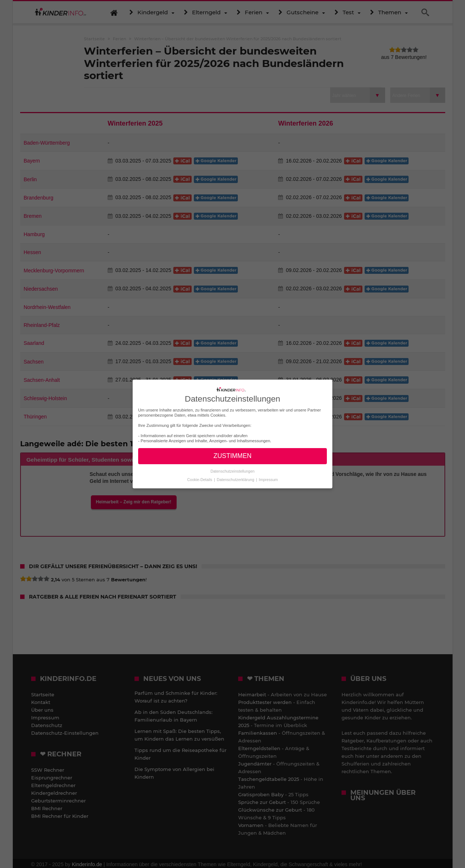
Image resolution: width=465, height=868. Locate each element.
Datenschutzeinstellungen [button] (232, 471)
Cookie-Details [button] (200, 480)
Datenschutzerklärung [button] (236, 480)
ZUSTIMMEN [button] (232, 456)
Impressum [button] (268, 480)
